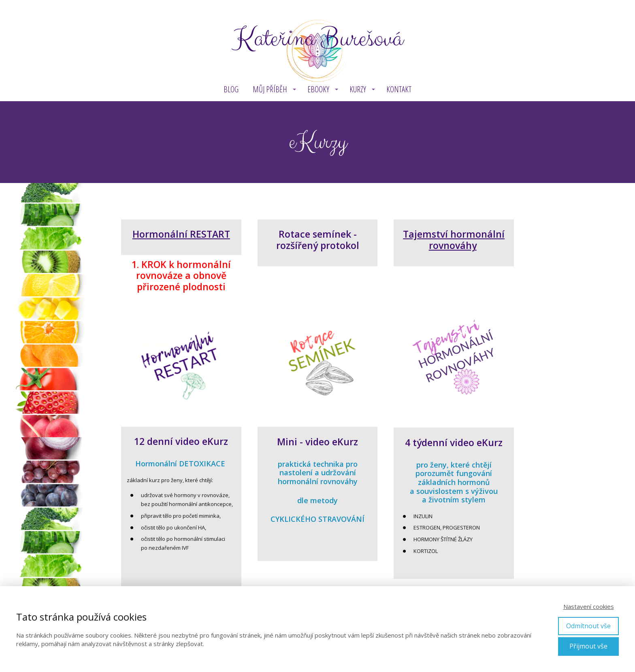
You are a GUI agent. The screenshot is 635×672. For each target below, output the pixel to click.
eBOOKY (318, 89)
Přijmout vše (588, 646)
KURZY (358, 89)
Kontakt (399, 89)
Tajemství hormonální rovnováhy (454, 240)
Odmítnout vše (588, 626)
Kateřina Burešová (317, 39)
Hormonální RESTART (181, 234)
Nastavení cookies (589, 606)
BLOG (231, 89)
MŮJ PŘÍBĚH (270, 89)
